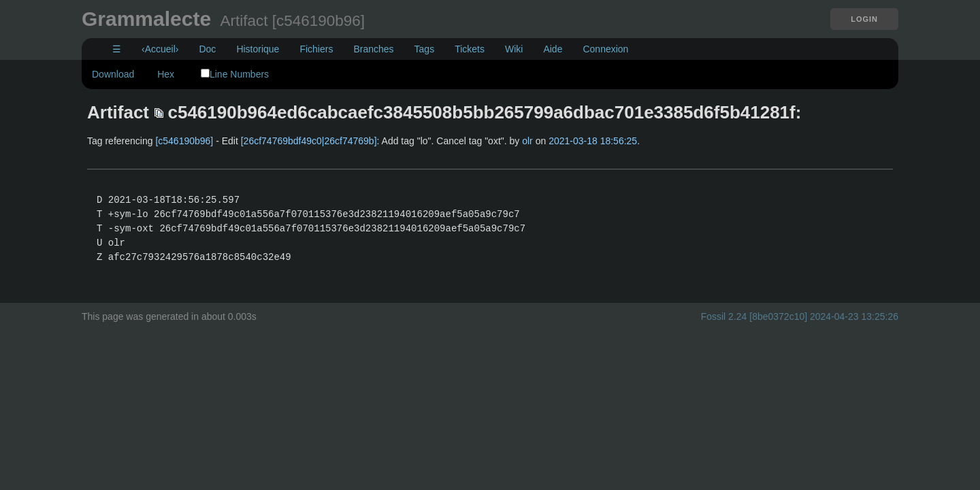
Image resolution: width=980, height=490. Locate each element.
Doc (207, 49)
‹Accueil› (160, 49)
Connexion (605, 49)
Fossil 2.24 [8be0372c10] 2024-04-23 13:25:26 (800, 316)
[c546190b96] (184, 141)
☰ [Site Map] (117, 49)
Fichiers (316, 49)
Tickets (470, 49)
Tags (425, 49)
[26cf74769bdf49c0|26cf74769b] (309, 141)
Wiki (514, 49)
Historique (258, 49)
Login (864, 19)
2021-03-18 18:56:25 (593, 141)
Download (113, 74)
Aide (553, 49)
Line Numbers (235, 74)
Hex (166, 74)
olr (527, 141)
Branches (373, 49)
